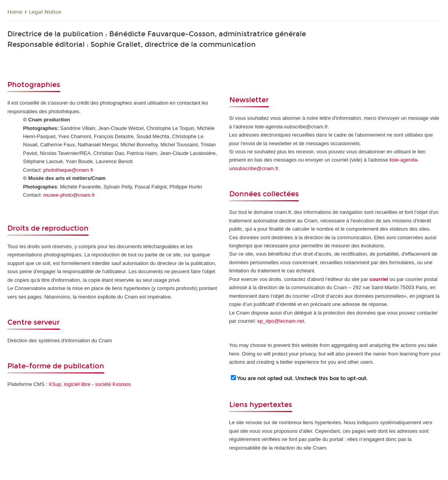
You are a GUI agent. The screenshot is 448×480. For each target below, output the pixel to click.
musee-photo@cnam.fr (69, 195)
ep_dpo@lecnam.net (281, 321)
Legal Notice (45, 12)
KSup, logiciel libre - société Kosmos (90, 384)
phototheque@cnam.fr (68, 170)
